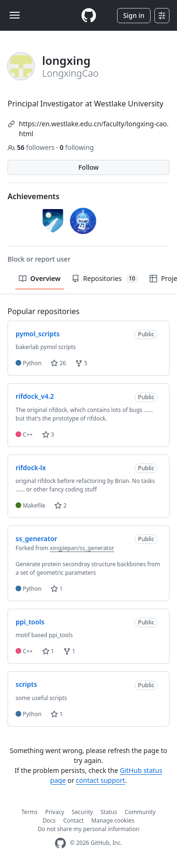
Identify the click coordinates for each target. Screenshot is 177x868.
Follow (88, 167)
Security (82, 812)
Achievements (34, 196)
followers (32, 147)
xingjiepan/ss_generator (82, 548)
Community (140, 812)
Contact (73, 820)
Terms (29, 812)
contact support (101, 780)
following (76, 147)
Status (109, 812)
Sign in (134, 15)
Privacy (55, 812)
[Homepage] (89, 15)
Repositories (105, 279)
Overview (40, 278)
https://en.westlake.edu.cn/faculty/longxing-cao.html (94, 129)
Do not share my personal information (89, 829)
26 (58, 363)
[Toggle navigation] (15, 15)
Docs (49, 820)
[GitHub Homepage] (60, 843)
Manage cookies (113, 820)
